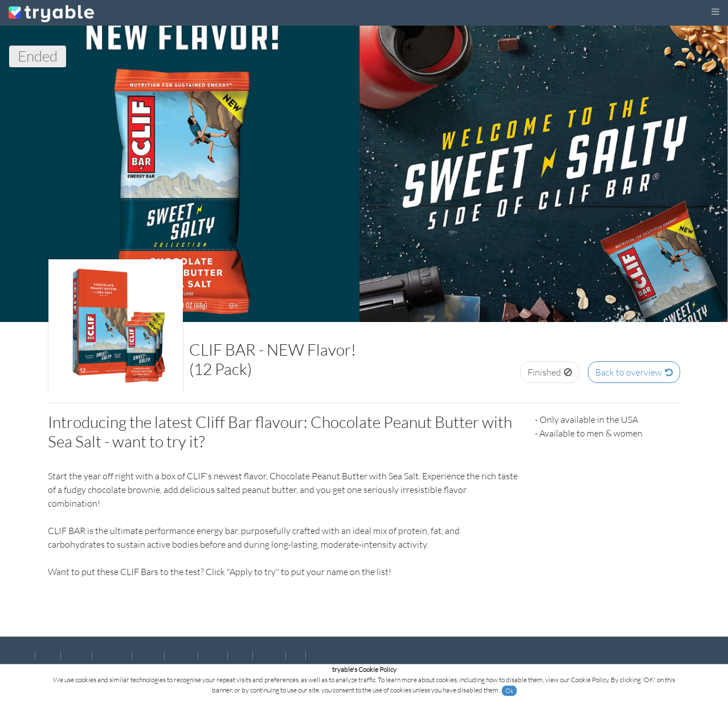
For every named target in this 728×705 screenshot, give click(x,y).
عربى (317, 655)
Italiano (213, 655)
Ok (509, 691)
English (20, 655)
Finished (550, 372)
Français (148, 655)
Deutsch (181, 655)
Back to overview (634, 372)
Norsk (48, 655)
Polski (240, 655)
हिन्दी (296, 655)
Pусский (269, 655)
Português (112, 655)
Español (76, 655)
